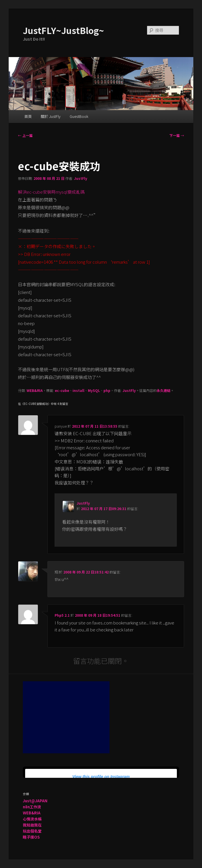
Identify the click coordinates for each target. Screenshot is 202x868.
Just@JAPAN (35, 801)
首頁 (28, 116)
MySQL (94, 390)
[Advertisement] (66, 717)
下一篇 (177, 135)
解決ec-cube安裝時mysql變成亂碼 (51, 192)
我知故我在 (32, 825)
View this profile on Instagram (101, 777)
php (107, 390)
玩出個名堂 (32, 831)
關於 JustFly (51, 116)
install (78, 390)
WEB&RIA (35, 390)
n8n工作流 (32, 807)
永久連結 (164, 390)
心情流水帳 (32, 819)
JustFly (81, 178)
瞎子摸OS (31, 837)
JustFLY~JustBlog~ (63, 30)
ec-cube (62, 390)
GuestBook (79, 116)
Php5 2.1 (62, 615)
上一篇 (25, 135)
